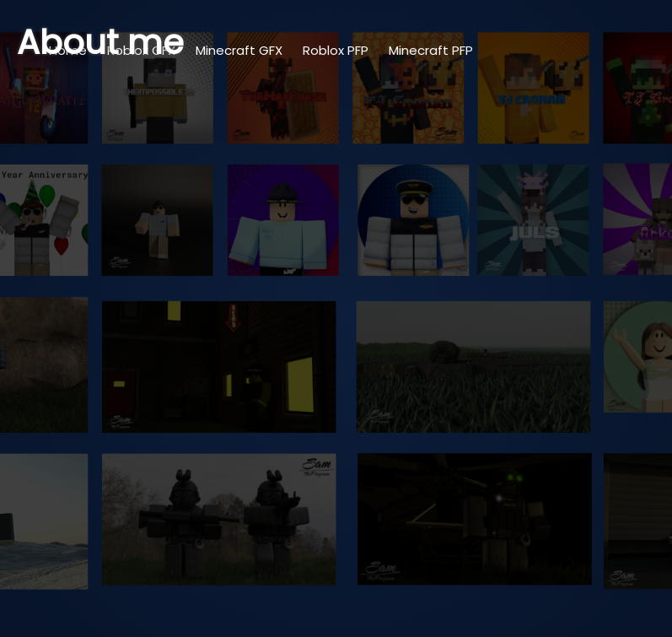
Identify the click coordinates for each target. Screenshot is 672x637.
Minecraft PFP (431, 50)
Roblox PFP (336, 50)
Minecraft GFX (239, 50)
